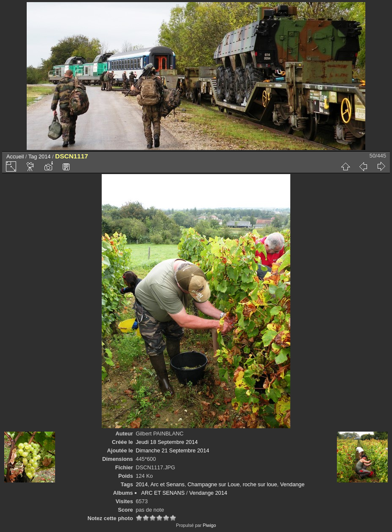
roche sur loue (260, 484)
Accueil (15, 157)
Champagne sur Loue (214, 484)
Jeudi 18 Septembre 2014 (167, 442)
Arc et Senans (167, 484)
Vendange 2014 (208, 493)
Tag (33, 157)
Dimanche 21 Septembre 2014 (172, 450)
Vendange (292, 484)
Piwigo (209, 525)
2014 (44, 157)
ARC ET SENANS (163, 493)
